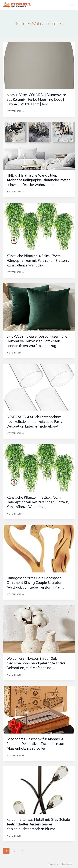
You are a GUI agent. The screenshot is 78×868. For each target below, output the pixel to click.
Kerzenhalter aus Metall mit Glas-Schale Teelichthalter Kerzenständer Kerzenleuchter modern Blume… (38, 824)
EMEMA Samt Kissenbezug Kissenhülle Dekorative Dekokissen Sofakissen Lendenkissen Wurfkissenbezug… (37, 341)
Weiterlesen (15, 111)
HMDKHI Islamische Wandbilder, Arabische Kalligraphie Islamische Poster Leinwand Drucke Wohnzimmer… (38, 180)
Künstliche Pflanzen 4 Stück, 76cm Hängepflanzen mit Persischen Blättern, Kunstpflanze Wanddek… (38, 261)
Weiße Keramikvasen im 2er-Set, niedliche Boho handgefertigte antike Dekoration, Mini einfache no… (36, 663)
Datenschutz (67, 864)
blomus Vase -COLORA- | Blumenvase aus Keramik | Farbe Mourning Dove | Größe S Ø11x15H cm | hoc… (36, 100)
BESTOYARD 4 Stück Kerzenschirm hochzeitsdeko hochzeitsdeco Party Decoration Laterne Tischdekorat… (35, 422)
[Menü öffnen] (72, 5)
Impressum (53, 864)
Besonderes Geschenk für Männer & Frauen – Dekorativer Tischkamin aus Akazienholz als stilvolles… (36, 744)
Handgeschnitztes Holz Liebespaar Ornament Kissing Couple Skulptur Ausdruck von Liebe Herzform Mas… (35, 583)
